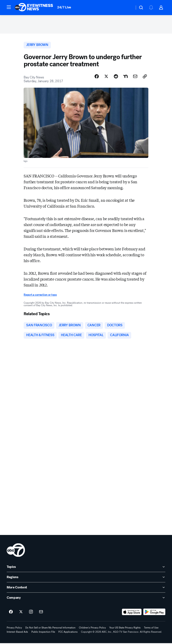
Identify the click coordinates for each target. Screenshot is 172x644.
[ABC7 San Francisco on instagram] (31, 613)
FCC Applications (68, 633)
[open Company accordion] (86, 598)
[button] (9, 7)
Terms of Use (151, 628)
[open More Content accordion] (86, 588)
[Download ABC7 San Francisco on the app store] (132, 613)
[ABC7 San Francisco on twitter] (21, 613)
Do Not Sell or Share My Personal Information (50, 628)
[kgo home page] (16, 551)
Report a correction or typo (40, 295)
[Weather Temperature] (128, 8)
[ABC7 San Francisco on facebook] (11, 613)
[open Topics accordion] (86, 568)
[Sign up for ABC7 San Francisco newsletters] (41, 613)
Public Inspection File (43, 633)
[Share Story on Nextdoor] (126, 77)
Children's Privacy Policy (92, 628)
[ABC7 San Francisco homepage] (34, 8)
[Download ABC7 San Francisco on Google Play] (154, 613)
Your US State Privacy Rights (125, 628)
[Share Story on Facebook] (97, 77)
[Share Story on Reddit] (116, 77)
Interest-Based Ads (17, 633)
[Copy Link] (145, 77)
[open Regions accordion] (86, 578)
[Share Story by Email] (135, 77)
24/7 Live (64, 7)
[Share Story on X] (106, 77)
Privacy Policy (14, 628)
